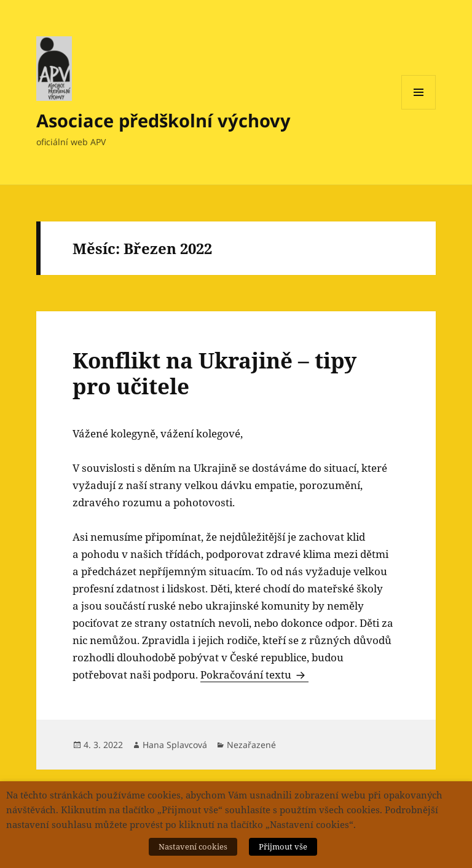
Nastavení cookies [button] (193, 846)
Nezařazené (251, 745)
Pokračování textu (254, 675)
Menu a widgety (419, 109)
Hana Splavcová (175, 745)
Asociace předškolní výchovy (163, 120)
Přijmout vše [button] (283, 846)
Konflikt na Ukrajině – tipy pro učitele (214, 373)
